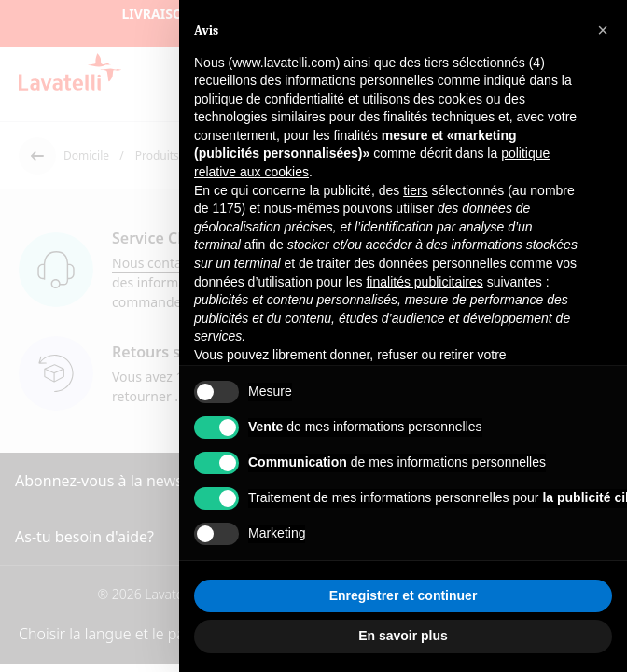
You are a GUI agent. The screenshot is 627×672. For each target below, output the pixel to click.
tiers (415, 190)
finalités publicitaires (424, 282)
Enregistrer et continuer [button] (404, 595)
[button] (603, 30)
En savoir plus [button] (403, 636)
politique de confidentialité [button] (269, 99)
